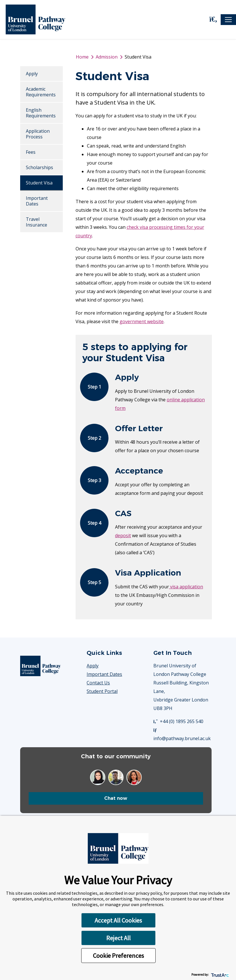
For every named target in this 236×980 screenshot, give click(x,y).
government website (142, 321)
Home (82, 57)
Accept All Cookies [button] (118, 920)
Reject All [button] (118, 938)
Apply (32, 74)
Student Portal (102, 691)
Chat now (116, 798)
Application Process (38, 134)
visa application (186, 587)
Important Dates (37, 201)
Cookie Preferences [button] (118, 956)
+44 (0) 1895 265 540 (178, 721)
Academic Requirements (41, 92)
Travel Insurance (36, 222)
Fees (31, 152)
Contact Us (98, 683)
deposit (123, 535)
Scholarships (39, 167)
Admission (107, 57)
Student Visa (39, 183)
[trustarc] (219, 974)
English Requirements (41, 113)
